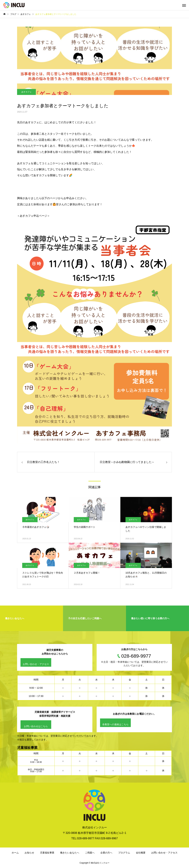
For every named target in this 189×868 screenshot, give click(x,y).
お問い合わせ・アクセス (36, 664)
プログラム (124, 853)
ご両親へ (90, 853)
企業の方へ (106, 853)
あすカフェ (26, 92)
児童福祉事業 (47, 853)
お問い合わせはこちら (36, 726)
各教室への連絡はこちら (115, 724)
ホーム (15, 853)
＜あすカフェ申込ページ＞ (33, 216)
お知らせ (29, 853)
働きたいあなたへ (70, 853)
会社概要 (141, 853)
